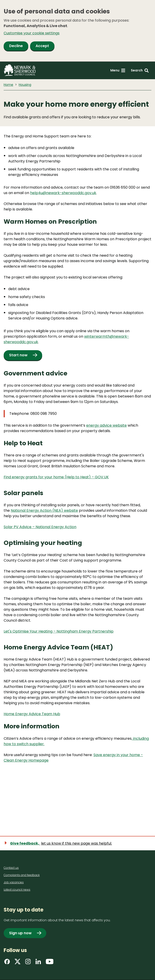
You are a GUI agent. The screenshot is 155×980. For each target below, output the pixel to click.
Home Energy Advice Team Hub (32, 714)
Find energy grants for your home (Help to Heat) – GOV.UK (56, 477)
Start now (18, 355)
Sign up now (20, 933)
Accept (42, 46)
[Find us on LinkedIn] (38, 963)
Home (8, 85)
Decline (16, 46)
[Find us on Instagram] (28, 963)
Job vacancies (14, 882)
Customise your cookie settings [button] (32, 33)
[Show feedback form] (61, 843)
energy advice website (106, 425)
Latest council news (17, 890)
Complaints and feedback (22, 875)
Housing (25, 85)
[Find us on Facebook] (7, 963)
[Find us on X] (18, 963)
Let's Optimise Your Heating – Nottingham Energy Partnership (59, 631)
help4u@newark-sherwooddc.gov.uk (63, 193)
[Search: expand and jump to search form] (140, 70)
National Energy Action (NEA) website (44, 510)
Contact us (11, 868)
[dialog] (77, 31)
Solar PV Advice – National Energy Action (40, 527)
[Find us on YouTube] (50, 963)
